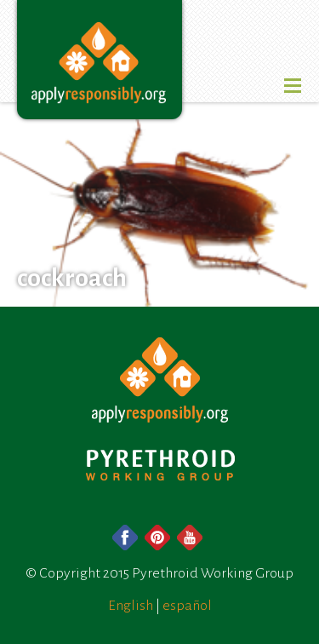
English (131, 606)
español (187, 606)
